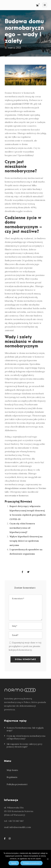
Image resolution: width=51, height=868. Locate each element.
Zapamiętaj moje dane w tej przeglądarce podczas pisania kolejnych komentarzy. (25, 646)
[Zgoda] (48, 859)
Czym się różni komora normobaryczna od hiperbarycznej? (22, 528)
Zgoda (14, 863)
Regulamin (12, 777)
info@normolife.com (20, 827)
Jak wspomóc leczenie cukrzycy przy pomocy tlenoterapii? (24, 745)
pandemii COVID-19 (22, 104)
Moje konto (12, 770)
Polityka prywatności (17, 784)
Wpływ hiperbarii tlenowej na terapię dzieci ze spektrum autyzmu (26, 541)
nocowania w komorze (17, 495)
